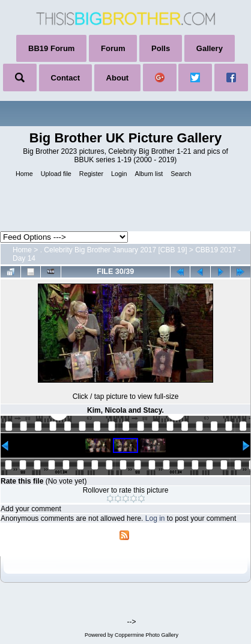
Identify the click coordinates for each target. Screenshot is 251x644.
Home (22, 250)
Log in (155, 518)
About (118, 78)
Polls (161, 48)
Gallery (210, 48)
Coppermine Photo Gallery (147, 635)
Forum (113, 48)
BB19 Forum (51, 48)
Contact (65, 78)
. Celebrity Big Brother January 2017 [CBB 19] (114, 250)
